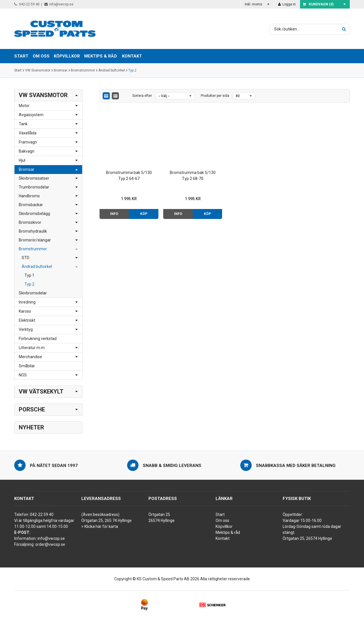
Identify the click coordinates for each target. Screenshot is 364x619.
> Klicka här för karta (100, 526)
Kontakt (132, 56)
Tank (23, 124)
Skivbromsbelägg (34, 214)
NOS (23, 375)
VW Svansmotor (38, 70)
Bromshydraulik (33, 231)
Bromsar (61, 70)
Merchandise (30, 357)
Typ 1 (29, 275)
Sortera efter (142, 96)
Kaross (25, 311)
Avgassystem (31, 115)
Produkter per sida (215, 96)
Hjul (22, 160)
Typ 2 (132, 70)
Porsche (32, 409)
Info (114, 214)
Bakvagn (27, 151)
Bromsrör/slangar (35, 240)
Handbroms (29, 196)
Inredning (27, 302)
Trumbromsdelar (34, 187)
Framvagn (28, 142)
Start (18, 70)
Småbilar (27, 366)
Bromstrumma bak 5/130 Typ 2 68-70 (193, 176)
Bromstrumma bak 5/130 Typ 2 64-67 (129, 176)
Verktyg (26, 329)
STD (25, 258)
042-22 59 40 (27, 4)
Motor (24, 106)
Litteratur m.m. (32, 348)
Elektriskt (27, 320)
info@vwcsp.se (59, 4)
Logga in (287, 4)
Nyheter (31, 427)
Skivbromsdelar (33, 293)
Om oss (222, 520)
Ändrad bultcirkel (112, 70)
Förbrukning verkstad (38, 339)
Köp (144, 214)
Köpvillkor (224, 526)
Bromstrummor (83, 70)
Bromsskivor (30, 222)
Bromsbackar (31, 205)
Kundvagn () (318, 4)
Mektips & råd (228, 532)
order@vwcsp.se (50, 544)
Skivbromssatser (34, 178)
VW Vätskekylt (41, 392)
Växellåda (28, 133)
